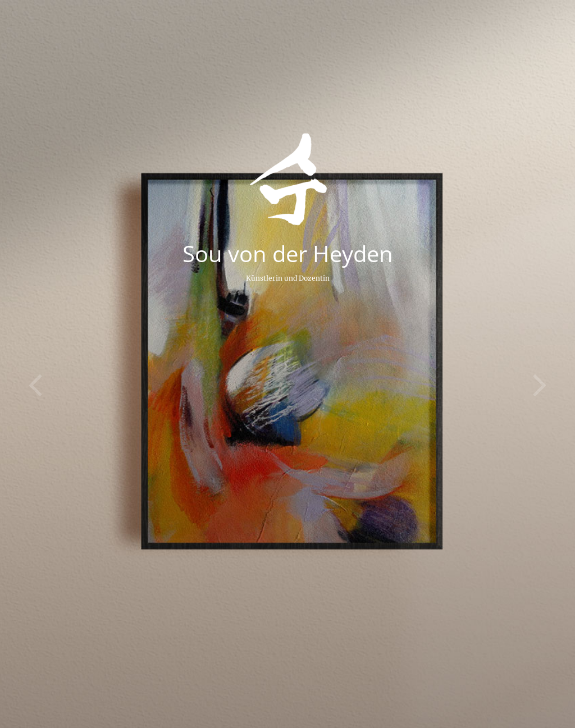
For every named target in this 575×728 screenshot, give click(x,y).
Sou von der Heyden (288, 254)
